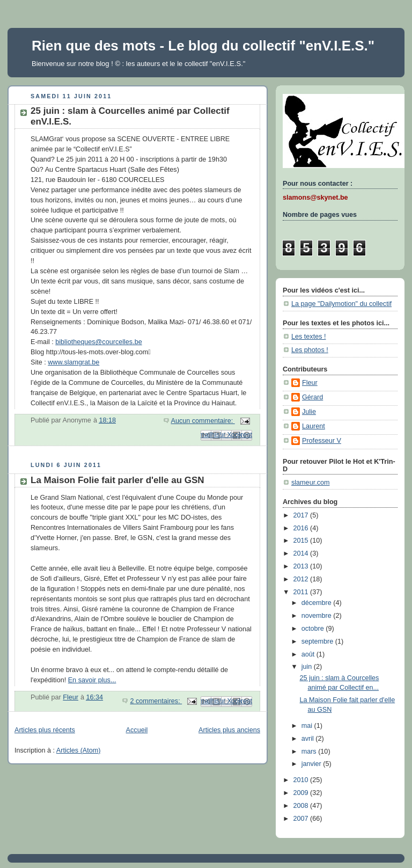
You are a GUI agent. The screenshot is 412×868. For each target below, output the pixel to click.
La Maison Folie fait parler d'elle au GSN (117, 480)
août (309, 654)
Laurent (314, 426)
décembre (318, 603)
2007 (302, 819)
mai (308, 726)
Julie (309, 412)
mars (310, 752)
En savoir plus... (92, 680)
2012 (302, 579)
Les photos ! (310, 350)
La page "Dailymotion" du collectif (341, 304)
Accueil (137, 730)
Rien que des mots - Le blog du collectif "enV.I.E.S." (203, 46)
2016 (302, 528)
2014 (302, 553)
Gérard (312, 397)
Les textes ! (308, 337)
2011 (302, 592)
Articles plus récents (45, 730)
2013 (302, 566)
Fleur (310, 383)
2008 (302, 806)
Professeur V (322, 441)
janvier (312, 764)
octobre (314, 629)
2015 (302, 541)
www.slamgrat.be (73, 362)
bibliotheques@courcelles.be (98, 342)
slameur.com (310, 483)
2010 (302, 780)
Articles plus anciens (229, 730)
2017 (302, 515)
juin (308, 667)
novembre (318, 616)
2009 (302, 793)
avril (309, 739)
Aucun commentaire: (203, 421)
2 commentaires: (156, 701)
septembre (318, 641)
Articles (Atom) (79, 750)
